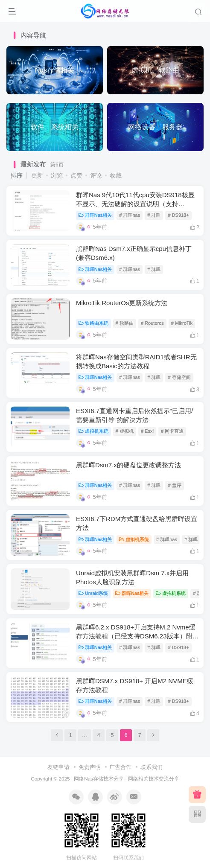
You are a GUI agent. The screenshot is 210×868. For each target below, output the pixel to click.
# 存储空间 (179, 377)
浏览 (57, 175)
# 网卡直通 (172, 431)
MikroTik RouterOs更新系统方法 (122, 303)
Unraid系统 (93, 593)
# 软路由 (125, 323)
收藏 (116, 175)
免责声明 (90, 767)
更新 (37, 175)
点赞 (76, 175)
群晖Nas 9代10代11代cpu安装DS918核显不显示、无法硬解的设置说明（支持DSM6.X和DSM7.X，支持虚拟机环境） (135, 204)
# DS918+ (178, 215)
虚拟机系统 (93, 431)
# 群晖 (154, 215)
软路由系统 (93, 323)
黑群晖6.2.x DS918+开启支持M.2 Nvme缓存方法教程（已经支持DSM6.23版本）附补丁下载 (137, 636)
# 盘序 (174, 485)
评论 (96, 175)
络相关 (141, 779)
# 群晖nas (130, 215)
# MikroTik (182, 323)
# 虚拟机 (125, 431)
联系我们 (152, 767)
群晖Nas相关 (95, 215)
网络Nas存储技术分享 (99, 779)
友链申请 (58, 767)
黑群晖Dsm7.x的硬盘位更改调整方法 (128, 465)
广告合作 (120, 767)
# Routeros (152, 323)
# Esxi (147, 431)
